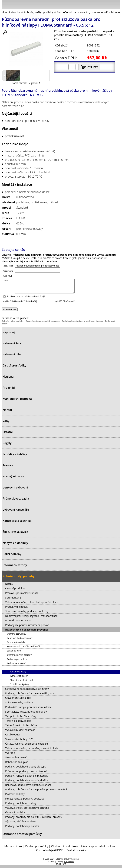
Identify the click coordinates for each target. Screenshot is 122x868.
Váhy (6, 424)
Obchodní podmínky (64, 849)
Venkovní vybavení (15, 490)
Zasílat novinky (76, 853)
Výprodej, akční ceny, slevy (20, 824)
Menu (5, 5)
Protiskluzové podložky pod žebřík (24, 649)
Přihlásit (99, 4)
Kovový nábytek (13, 479)
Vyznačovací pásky (19, 679)
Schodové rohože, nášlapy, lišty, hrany (27, 691)
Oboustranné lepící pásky (22, 683)
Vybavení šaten (13, 346)
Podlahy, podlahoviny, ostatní (22, 829)
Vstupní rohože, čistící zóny (21, 719)
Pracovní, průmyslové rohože (22, 596)
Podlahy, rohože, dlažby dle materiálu (27, 778)
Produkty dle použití (17, 609)
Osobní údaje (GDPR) (50, 853)
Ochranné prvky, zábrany (19, 658)
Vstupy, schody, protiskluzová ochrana (27, 810)
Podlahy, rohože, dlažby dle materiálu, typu (30, 696)
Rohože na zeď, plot (17, 765)
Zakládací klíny (14, 653)
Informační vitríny (15, 568)
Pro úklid (9, 390)
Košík (117, 4)
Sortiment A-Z (13, 600)
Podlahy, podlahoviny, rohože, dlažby (27, 783)
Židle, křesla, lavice (15, 534)
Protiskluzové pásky (19, 687)
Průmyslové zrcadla (16, 501)
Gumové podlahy (15, 815)
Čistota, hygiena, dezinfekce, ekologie (27, 746)
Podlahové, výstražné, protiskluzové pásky (82, 324)
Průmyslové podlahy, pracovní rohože (27, 774)
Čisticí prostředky (14, 368)
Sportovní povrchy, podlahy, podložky (27, 614)
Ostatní (8, 435)
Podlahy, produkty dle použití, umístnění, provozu (34, 820)
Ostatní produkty (15, 591)
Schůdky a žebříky (15, 457)
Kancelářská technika (17, 523)
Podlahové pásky (18, 674)
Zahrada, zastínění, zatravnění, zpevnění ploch (32, 605)
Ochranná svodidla (16, 645)
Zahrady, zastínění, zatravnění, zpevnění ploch (32, 751)
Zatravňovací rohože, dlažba (21, 728)
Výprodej (9, 335)
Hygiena (8, 379)
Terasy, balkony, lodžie (18, 723)
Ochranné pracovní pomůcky (22, 836)
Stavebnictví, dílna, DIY (18, 701)
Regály (7, 446)
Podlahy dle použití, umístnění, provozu (28, 628)
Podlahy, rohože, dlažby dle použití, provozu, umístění (36, 792)
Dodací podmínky (37, 849)
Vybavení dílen (13, 357)
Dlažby (9, 586)
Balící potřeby (12, 557)
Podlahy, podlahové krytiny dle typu (26, 769)
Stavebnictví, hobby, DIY (19, 742)
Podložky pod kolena (17, 662)
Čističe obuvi (12, 737)
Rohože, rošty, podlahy (39, 12)
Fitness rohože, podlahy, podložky (25, 801)
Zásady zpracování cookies (98, 849)
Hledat (107, 5)
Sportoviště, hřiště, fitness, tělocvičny (26, 714)
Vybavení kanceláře (16, 512)
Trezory (8, 468)
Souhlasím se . (26, 299)
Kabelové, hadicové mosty (20, 641)
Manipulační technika (17, 401)
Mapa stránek (13, 849)
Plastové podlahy (15, 797)
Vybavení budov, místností (20, 733)
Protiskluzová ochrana (18, 623)
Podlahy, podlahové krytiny (21, 806)
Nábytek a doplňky (15, 546)
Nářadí (7, 412)
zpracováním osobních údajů (32, 299)
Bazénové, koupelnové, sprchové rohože (28, 787)
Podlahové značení (16, 666)
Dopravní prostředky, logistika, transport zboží (32, 618)
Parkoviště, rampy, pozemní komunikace (28, 710)
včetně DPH (69, 864)
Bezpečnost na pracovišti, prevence (80, 12)
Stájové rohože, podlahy (19, 705)
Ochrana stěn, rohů (17, 636)
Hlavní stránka (11, 12)
